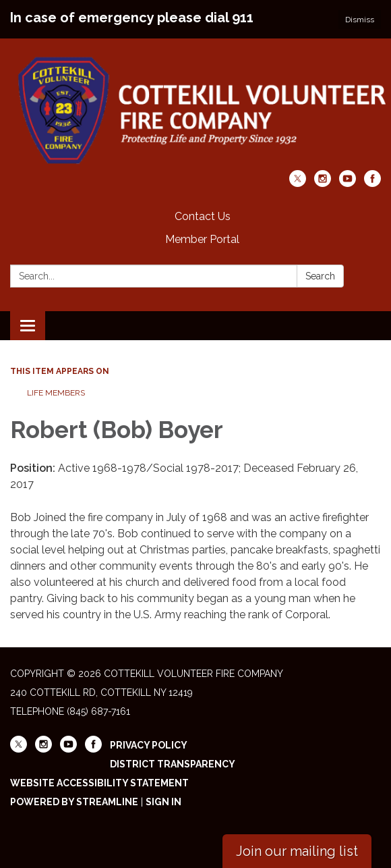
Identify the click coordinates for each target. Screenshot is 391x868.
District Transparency (173, 764)
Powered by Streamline (74, 802)
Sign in (163, 802)
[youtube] (348, 183)
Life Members (56, 393)
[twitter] (298, 183)
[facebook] (372, 183)
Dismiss (360, 20)
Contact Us (203, 216)
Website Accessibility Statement (99, 783)
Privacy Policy (149, 745)
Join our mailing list (297, 851)
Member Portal (202, 239)
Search (320, 276)
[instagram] (323, 183)
